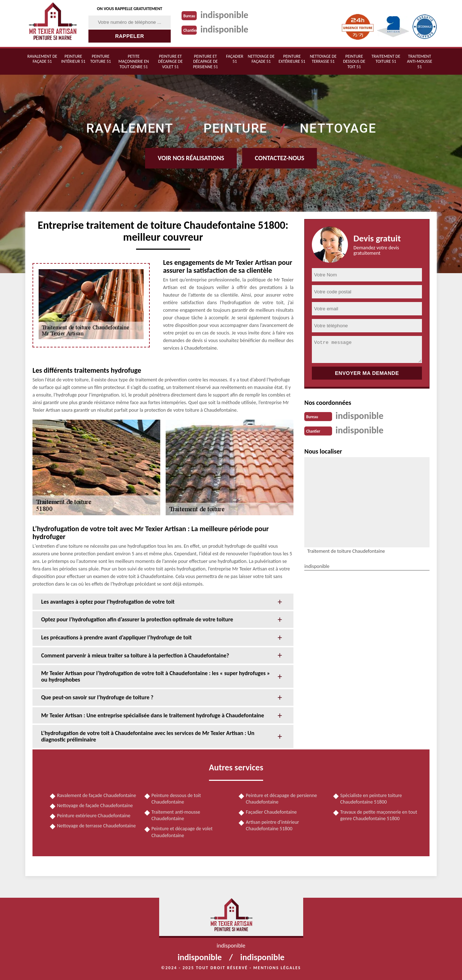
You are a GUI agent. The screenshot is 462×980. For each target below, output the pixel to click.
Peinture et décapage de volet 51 (170, 62)
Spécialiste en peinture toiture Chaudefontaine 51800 (371, 799)
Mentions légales (277, 968)
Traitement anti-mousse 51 (419, 62)
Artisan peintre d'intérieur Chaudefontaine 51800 (272, 825)
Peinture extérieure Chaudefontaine (94, 816)
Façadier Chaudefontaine (271, 812)
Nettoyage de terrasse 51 (323, 59)
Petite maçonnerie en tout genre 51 (134, 62)
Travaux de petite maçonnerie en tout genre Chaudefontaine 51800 (379, 815)
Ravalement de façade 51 (42, 59)
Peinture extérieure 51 (292, 59)
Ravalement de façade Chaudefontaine (97, 795)
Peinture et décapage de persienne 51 (206, 62)
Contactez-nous (280, 158)
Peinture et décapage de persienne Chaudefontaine (281, 799)
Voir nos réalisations (191, 158)
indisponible (224, 15)
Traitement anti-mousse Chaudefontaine (176, 815)
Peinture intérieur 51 (73, 59)
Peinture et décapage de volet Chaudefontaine (182, 832)
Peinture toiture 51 (101, 59)
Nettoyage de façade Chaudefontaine (95, 806)
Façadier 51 (235, 59)
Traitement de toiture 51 (386, 59)
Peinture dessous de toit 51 (354, 62)
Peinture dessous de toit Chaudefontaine (176, 799)
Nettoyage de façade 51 (261, 59)
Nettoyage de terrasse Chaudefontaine (96, 826)
